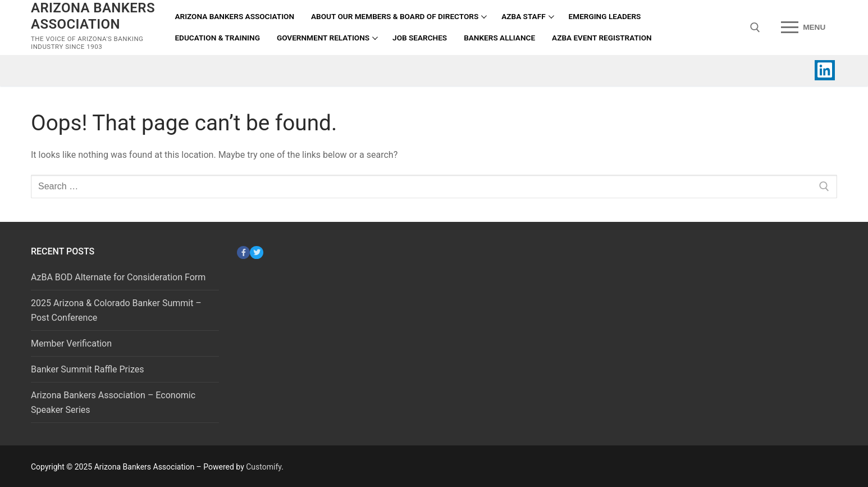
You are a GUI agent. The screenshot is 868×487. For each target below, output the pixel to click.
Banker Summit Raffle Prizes (87, 369)
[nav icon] (803, 28)
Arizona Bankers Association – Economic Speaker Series (113, 402)
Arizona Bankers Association (93, 16)
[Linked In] (825, 70)
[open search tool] (755, 28)
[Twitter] (256, 252)
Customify (264, 467)
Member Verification (71, 343)
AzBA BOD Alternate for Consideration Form (118, 277)
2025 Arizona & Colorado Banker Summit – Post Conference (116, 310)
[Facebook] (243, 252)
